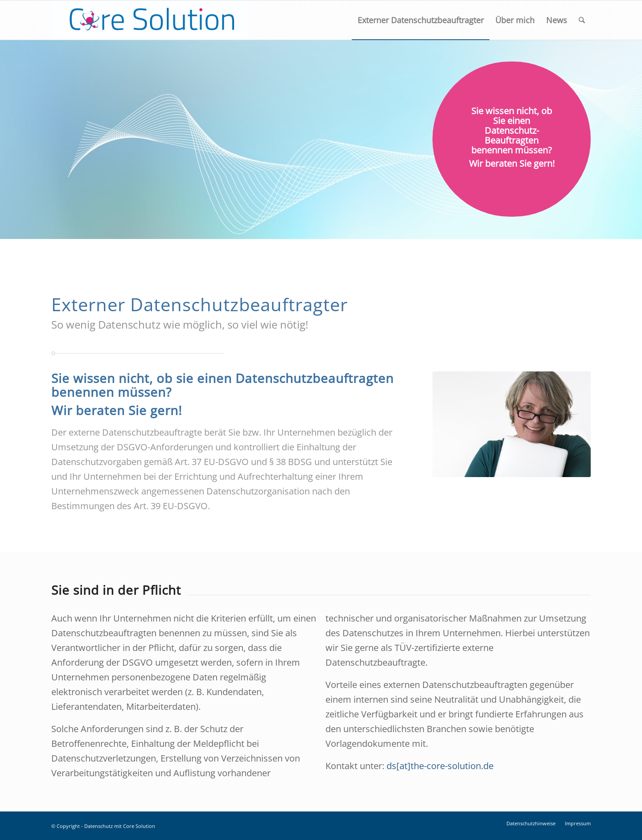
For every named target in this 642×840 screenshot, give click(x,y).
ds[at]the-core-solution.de (440, 766)
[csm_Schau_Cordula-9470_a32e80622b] (512, 424)
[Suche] (582, 20)
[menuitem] (421, 20)
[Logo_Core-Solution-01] (150, 20)
